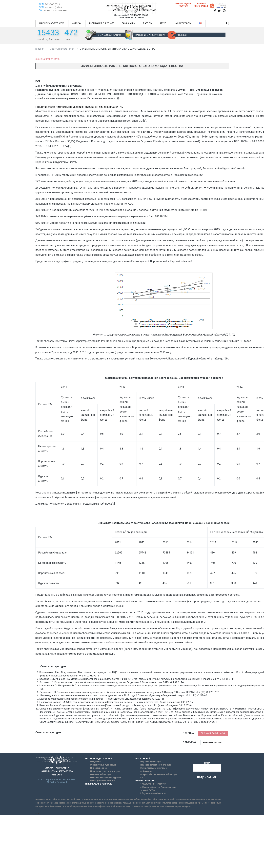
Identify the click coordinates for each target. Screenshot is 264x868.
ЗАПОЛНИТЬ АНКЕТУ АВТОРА (150, 35)
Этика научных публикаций (103, 765)
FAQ (142, 778)
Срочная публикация (201, 5)
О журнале (95, 762)
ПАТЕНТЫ (148, 23)
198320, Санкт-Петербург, (153, 784)
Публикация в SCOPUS (183, 5)
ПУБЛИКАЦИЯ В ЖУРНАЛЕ (102, 23)
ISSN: (41, 4)
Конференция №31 (213, 743)
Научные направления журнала (105, 778)
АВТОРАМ (77, 23)
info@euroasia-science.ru (153, 793)
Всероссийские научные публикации (159, 774)
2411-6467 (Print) (53, 4)
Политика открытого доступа (105, 771)
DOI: (41, 10)
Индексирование (99, 768)
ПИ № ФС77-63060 (139, 15)
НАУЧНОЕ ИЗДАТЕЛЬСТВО (52, 23)
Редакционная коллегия (102, 781)
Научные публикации (101, 774)
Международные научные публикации (154, 770)
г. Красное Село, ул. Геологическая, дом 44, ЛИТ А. (158, 789)
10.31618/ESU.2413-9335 (56, 11)
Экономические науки (48, 59)
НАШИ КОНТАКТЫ (183, 23)
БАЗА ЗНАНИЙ (129, 23)
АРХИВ (163, 23)
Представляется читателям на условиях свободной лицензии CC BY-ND (79, 107)
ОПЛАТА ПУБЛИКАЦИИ (109, 35)
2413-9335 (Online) (54, 7)
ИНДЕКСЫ (182, 35)
